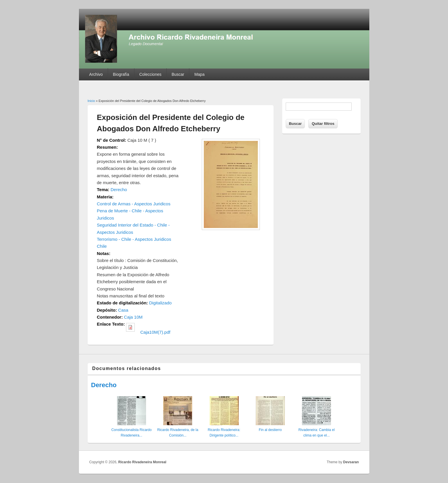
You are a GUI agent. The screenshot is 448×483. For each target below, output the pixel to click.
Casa (123, 310)
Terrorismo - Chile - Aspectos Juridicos (134, 239)
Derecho (119, 190)
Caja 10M (133, 317)
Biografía (121, 74)
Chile (102, 246)
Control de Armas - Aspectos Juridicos (134, 204)
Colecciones (150, 74)
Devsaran (351, 462)
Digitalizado (161, 303)
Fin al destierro (270, 430)
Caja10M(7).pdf (155, 332)
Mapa (199, 74)
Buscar (178, 74)
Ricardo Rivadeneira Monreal (142, 462)
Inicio (91, 101)
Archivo (96, 74)
